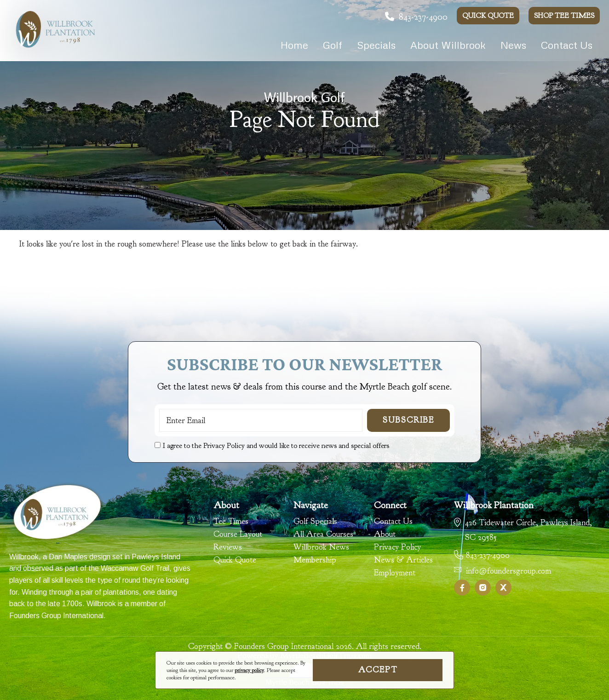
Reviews (228, 547)
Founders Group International (56, 616)
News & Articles (403, 560)
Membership (315, 560)
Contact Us (567, 45)
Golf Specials (315, 522)
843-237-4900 (416, 17)
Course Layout (238, 534)
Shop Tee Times (564, 16)
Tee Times (231, 522)
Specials (376, 45)
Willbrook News (321, 547)
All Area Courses (323, 534)
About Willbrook (448, 45)
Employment (395, 573)
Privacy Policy (397, 547)
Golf (333, 45)
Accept (378, 670)
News (513, 45)
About (385, 534)
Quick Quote (488, 16)
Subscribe (408, 420)
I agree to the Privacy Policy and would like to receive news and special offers (276, 446)
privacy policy (249, 670)
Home (294, 45)
